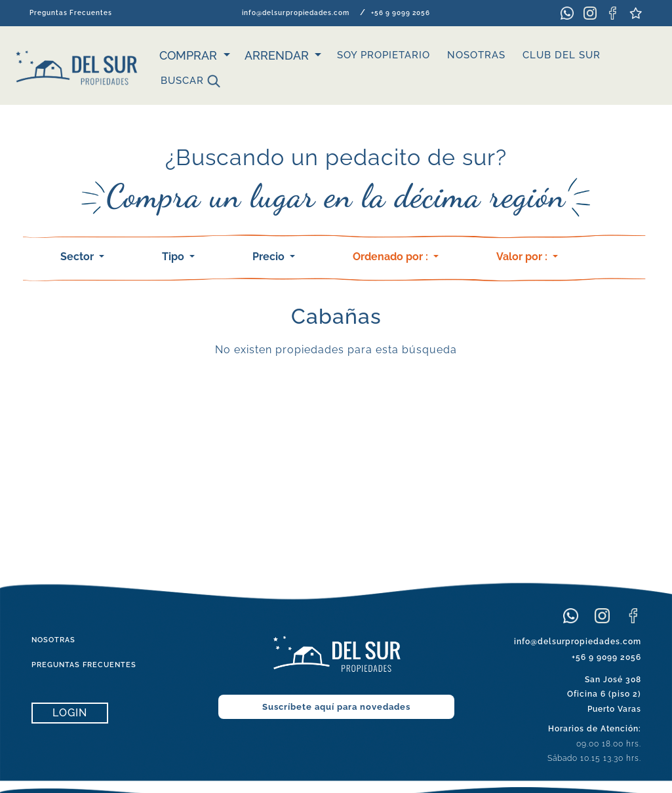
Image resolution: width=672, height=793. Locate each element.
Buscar (190, 81)
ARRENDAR (278, 55)
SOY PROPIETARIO (384, 55)
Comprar (190, 55)
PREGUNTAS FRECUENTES (84, 665)
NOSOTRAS (476, 55)
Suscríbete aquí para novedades (336, 707)
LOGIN (70, 713)
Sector (78, 257)
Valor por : (523, 257)
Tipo (174, 257)
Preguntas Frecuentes (71, 13)
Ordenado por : (392, 257)
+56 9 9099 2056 (401, 13)
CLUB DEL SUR (562, 55)
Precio (270, 257)
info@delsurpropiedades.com (296, 13)
